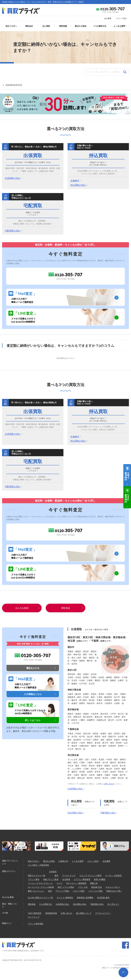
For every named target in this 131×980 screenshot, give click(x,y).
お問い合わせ (109, 784)
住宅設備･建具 (103, 898)
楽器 (50, 891)
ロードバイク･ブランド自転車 (41, 887)
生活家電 (66, 879)
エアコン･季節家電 (82, 879)
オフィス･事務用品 (65, 898)
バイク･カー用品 (95, 891)
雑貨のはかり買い (114, 891)
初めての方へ (11, 26)
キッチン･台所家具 (114, 875)
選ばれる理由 (81, 26)
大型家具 (53, 872)
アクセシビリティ (103, 913)
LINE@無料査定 (127, 498)
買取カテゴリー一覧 (36, 875)
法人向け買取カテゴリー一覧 (40, 898)
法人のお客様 (22, 608)
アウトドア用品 (62, 891)
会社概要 (108, 18)
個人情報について (84, 913)
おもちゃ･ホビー (113, 887)
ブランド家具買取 (36, 924)
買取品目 (29, 26)
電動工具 (94, 883)
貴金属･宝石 (97, 887)
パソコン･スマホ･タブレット (40, 883)
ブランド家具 (34, 879)
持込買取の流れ (78, 185)
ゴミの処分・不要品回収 (38, 865)
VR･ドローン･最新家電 (76, 883)
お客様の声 (63, 861)
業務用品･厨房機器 (85, 898)
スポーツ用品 (79, 891)
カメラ (60, 883)
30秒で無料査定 (127, 476)
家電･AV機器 (100, 879)
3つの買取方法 (100, 26)
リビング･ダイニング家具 (90, 875)
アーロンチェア (69, 875)
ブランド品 (83, 887)
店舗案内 (75, 181)
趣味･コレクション (36, 891)
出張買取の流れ (13, 178)
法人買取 (46, 26)
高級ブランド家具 (51, 879)
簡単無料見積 (51, 913)
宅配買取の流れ (13, 231)
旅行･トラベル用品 (66, 887)
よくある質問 (119, 26)
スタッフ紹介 (121, 18)
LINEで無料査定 (35, 913)
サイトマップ (34, 917)
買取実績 (63, 26)
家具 (56, 875)
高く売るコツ (113, 904)
